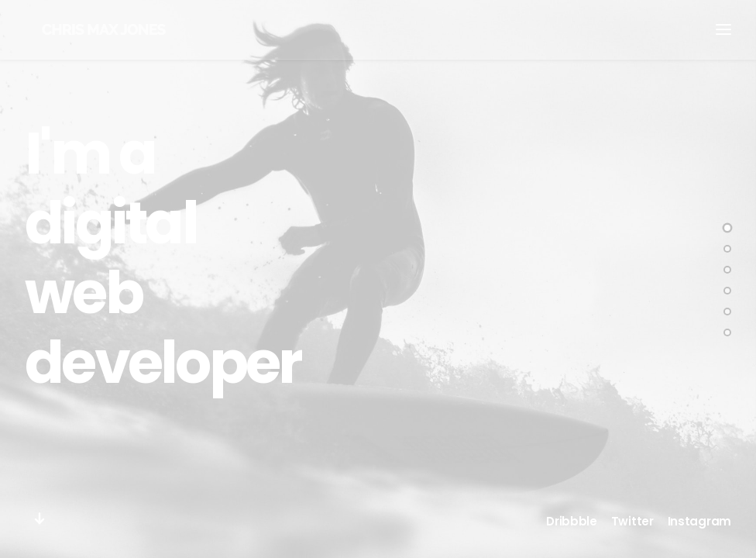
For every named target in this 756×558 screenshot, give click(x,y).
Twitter (632, 521)
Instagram (699, 521)
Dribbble (572, 521)
